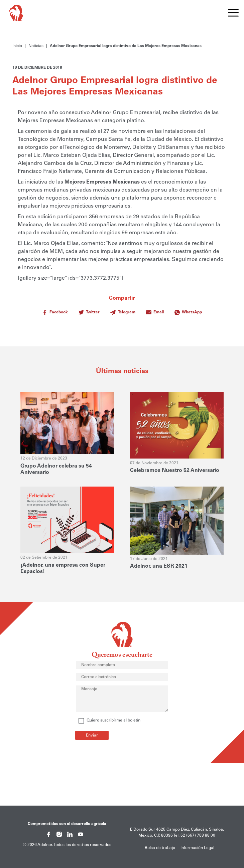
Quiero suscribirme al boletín (109, 721)
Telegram (123, 312)
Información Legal (197, 848)
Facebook (55, 312)
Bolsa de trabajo (160, 848)
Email (155, 312)
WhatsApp (188, 312)
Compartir (122, 307)
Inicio (17, 46)
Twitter (89, 312)
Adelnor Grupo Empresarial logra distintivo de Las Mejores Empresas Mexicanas (126, 46)
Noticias (36, 46)
